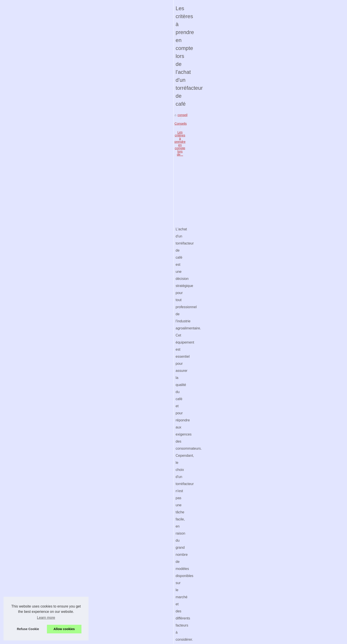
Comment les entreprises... (264, 355)
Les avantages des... (260, 473)
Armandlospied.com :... (262, 176)
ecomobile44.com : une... (263, 196)
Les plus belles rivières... (263, 424)
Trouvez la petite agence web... (267, 443)
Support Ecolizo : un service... (266, 335)
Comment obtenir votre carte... (267, 225)
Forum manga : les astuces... (266, 434)
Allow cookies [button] (64, 629)
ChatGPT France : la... (261, 345)
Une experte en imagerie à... (266, 156)
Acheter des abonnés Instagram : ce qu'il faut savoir (107, 595)
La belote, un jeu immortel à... (266, 453)
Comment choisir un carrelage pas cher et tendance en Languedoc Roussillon (125, 618)
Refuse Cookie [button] (28, 629)
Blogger (137, 639)
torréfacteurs (210, 306)
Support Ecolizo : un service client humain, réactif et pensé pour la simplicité (124, 554)
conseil (50, 170)
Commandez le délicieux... (264, 295)
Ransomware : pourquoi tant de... (269, 414)
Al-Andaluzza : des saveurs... (266, 305)
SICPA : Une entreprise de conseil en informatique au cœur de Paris (119, 625)
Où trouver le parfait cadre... (265, 275)
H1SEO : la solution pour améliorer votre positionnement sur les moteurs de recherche (200, 530)
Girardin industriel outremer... (266, 216)
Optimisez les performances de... (269, 235)
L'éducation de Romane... (264, 374)
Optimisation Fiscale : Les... (265, 364)
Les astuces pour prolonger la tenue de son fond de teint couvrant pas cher (81, 530)
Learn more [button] (46, 618)
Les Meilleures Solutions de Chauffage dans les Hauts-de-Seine (116, 603)
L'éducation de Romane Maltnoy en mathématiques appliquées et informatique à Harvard (133, 587)
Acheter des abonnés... (262, 384)
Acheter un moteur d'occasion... (268, 206)
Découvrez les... (257, 256)
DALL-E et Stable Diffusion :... (267, 266)
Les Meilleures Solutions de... (266, 394)
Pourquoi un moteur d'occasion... (269, 186)
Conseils (65, 170)
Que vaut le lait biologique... (265, 463)
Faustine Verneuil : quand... (265, 285)
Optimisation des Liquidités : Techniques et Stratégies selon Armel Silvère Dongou (128, 610)
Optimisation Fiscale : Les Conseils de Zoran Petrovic (108, 580)
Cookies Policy (107, 639)
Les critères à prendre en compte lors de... (105, 170)
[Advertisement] (140, 206)
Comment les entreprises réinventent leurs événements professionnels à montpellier (130, 572)
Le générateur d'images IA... (265, 315)
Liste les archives (258, 140)
